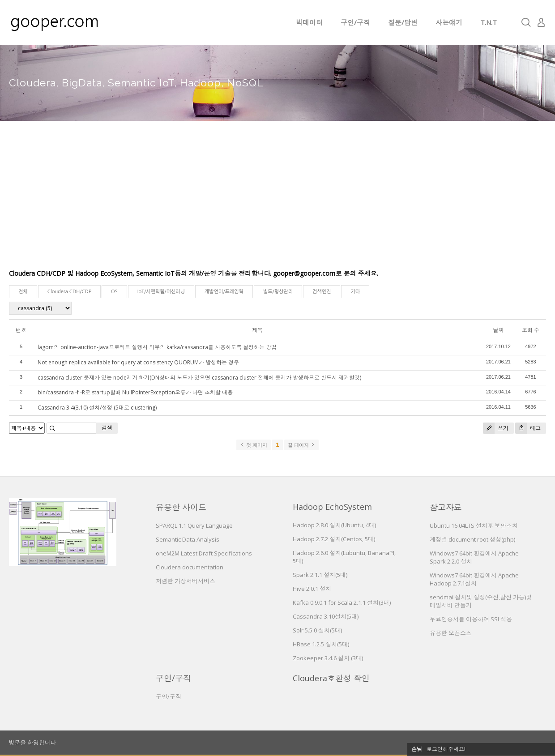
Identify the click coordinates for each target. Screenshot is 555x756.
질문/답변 (403, 22)
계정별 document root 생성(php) (472, 539)
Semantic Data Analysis (188, 539)
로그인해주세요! (446, 749)
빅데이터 (309, 22)
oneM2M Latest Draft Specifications (204, 553)
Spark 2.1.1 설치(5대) (320, 575)
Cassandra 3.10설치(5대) (326, 616)
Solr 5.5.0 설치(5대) (317, 630)
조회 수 (531, 330)
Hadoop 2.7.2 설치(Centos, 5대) (334, 539)
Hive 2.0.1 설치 (312, 589)
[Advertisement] (277, 201)
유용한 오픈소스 (451, 633)
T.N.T (489, 22)
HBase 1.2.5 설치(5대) (321, 644)
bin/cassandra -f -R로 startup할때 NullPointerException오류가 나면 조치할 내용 (135, 392)
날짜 (498, 330)
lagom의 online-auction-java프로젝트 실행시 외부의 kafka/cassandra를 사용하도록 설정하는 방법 (157, 347)
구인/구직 (355, 22)
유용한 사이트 (181, 507)
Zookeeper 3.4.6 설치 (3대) (328, 658)
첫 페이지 (254, 445)
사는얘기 (449, 22)
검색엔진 (322, 292)
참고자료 (446, 507)
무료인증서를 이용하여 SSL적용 (471, 619)
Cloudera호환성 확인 (331, 678)
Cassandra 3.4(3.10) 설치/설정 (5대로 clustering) (97, 408)
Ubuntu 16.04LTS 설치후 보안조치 (474, 525)
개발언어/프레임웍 (224, 292)
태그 (528, 428)
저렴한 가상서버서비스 (186, 581)
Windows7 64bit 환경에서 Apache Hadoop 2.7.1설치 (474, 579)
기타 (355, 292)
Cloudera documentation (190, 567)
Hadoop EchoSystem (332, 507)
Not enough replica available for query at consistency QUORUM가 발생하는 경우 (138, 362)
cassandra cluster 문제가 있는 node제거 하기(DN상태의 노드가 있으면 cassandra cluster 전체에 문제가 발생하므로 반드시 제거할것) (199, 378)
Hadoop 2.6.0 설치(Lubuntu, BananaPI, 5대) (344, 557)
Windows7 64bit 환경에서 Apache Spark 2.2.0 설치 (474, 557)
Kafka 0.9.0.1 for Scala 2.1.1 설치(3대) (342, 602)
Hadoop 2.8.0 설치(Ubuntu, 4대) (334, 525)
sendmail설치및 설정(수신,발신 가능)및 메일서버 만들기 (481, 601)
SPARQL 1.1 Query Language (194, 525)
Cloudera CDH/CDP (69, 292)
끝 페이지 (301, 445)
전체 (23, 292)
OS (114, 292)
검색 (107, 428)
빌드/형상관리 (278, 292)
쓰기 (496, 428)
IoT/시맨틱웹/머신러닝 (161, 292)
